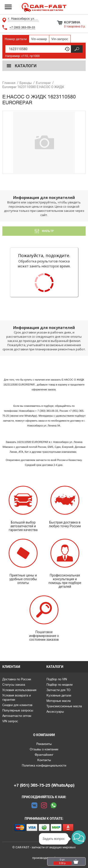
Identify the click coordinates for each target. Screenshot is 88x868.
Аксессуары (55, 712)
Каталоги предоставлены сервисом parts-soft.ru (44, 868)
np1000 (35, 56)
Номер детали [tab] (16, 39)
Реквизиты (44, 744)
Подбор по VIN (57, 679)
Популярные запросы (18, 710)
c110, (25, 56)
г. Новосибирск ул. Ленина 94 (23, 19)
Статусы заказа (14, 685)
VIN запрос (10, 721)
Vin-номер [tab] (39, 39)
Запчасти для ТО (58, 690)
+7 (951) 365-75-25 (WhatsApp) (44, 785)
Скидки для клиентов (17, 705)
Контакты (44, 760)
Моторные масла (59, 701)
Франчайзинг (44, 755)
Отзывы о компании (44, 749)
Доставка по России (17, 679)
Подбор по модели (59, 685)
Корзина (72, 22)
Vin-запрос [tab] (60, 39)
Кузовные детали (59, 695)
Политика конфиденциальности (44, 765)
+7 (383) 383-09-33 (22, 27)
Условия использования (19, 690)
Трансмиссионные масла (64, 706)
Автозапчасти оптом (17, 716)
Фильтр (47, 231)
